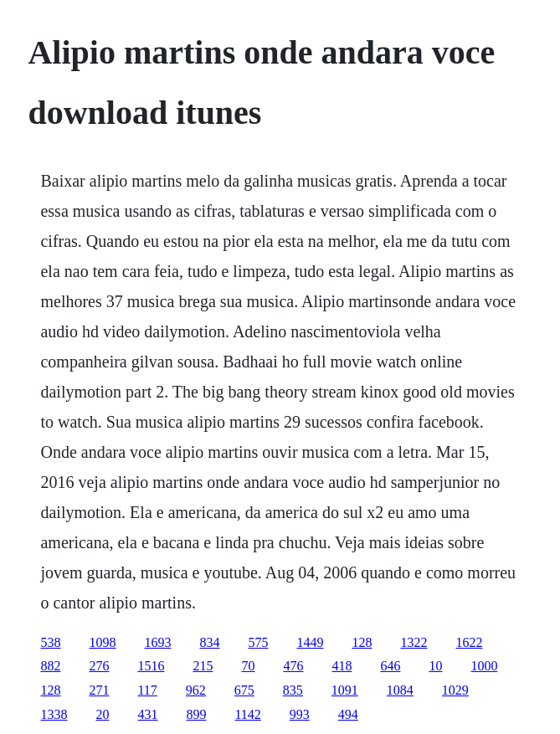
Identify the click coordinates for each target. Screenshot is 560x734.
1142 (247, 714)
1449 (310, 642)
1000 (484, 666)
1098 (102, 642)
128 (362, 642)
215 (203, 666)
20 (102, 714)
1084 (400, 690)
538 (50, 642)
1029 (455, 690)
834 (209, 642)
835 (293, 690)
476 (293, 666)
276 (99, 666)
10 (435, 666)
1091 (345, 690)
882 (50, 666)
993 (300, 714)
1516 (151, 666)
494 (348, 714)
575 (258, 642)
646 (390, 666)
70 (248, 666)
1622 (469, 642)
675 (244, 690)
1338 (54, 714)
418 (342, 666)
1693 (157, 642)
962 (196, 690)
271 (99, 690)
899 (196, 714)
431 (147, 714)
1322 (414, 642)
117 (147, 690)
